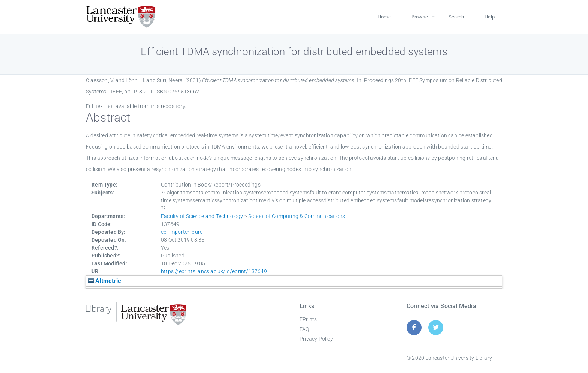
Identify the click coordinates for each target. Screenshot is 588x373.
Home (384, 17)
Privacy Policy (316, 339)
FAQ (304, 329)
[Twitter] (436, 327)
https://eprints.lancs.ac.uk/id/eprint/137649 (214, 271)
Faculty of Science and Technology (202, 216)
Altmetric (105, 281)
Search (456, 17)
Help (490, 17)
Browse (420, 17)
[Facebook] (414, 327)
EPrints (308, 319)
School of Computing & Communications (297, 216)
